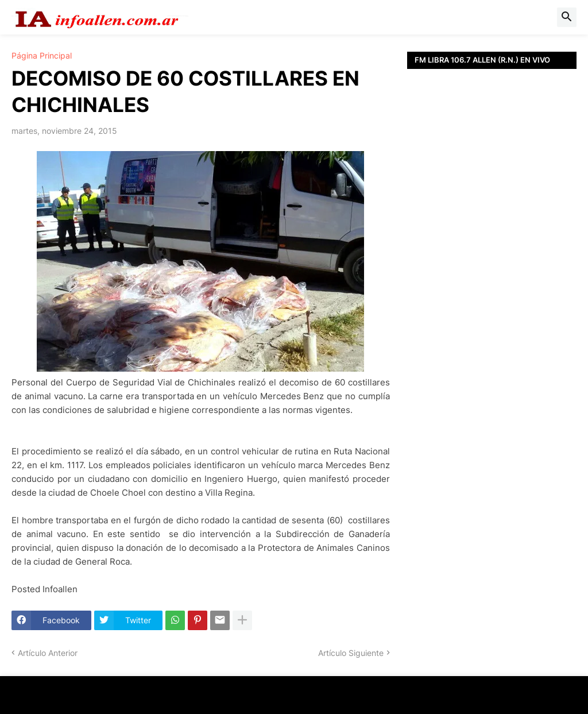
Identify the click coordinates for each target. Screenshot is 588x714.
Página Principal (42, 56)
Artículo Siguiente (351, 653)
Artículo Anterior (48, 653)
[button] (567, 17)
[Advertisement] (492, 227)
